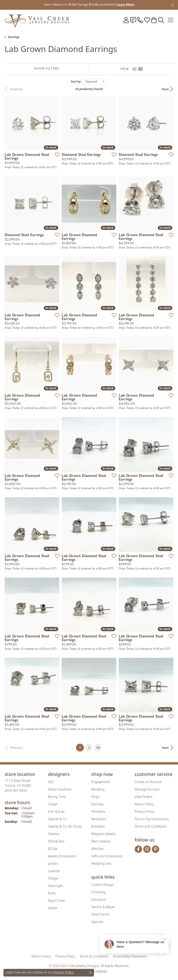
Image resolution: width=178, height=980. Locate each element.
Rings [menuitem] (95, 797)
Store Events (100, 914)
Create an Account (148, 782)
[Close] (172, 5)
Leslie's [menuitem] (53, 863)
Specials (97, 922)
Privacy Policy (144, 811)
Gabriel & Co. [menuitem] (58, 819)
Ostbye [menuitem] (53, 878)
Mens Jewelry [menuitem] (101, 841)
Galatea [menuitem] (54, 834)
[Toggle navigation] (171, 20)
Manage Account (147, 789)
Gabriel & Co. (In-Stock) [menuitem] (65, 826)
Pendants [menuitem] (98, 811)
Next (165, 89)
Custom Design (103, 885)
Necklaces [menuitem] (99, 819)
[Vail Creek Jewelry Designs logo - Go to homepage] (37, 20)
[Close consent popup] (90, 973)
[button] (126, 20)
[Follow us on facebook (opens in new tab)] (138, 849)
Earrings (14, 37)
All (98, 747)
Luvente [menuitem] (54, 871)
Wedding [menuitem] (98, 789)
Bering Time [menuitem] (57, 797)
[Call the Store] (16, 790)
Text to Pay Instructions (152, 819)
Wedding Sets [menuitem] (101, 863)
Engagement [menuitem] (101, 782)
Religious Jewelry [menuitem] (103, 834)
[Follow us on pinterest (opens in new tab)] (156, 849)
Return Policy (144, 804)
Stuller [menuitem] (53, 908)
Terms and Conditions (151, 826)
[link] (133, 20)
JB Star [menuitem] (53, 849)
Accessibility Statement (130, 956)
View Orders (144, 797)
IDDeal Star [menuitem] (56, 841)
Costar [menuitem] (53, 804)
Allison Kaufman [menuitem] (60, 789)
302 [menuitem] (51, 782)
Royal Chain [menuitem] (56, 901)
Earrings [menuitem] (97, 804)
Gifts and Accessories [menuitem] (107, 856)
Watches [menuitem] (98, 849)
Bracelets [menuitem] (98, 826)
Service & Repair (103, 907)
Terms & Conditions (94, 956)
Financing (98, 892)
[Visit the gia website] (64, 942)
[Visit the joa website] (78, 942)
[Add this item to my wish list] (56, 154)
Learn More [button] (125, 5)
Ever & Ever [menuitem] (56, 811)
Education (99, 899)
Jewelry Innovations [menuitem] (62, 856)
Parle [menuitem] (52, 893)
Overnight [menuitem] (55, 886)
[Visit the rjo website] (90, 942)
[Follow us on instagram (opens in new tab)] (147, 849)
